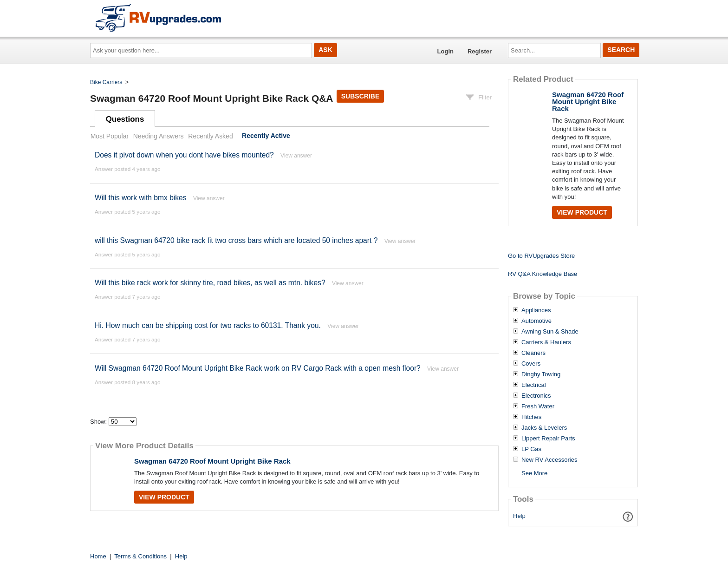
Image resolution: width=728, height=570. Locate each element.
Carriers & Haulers (546, 342)
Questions (125, 119)
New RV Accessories (549, 460)
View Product (164, 497)
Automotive (536, 321)
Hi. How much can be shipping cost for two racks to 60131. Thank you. (208, 325)
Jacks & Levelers (544, 428)
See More (534, 473)
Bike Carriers (106, 82)
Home (98, 556)
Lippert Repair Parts (548, 439)
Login (445, 51)
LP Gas (531, 449)
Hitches (531, 417)
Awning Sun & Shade (550, 332)
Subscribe (360, 96)
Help (519, 516)
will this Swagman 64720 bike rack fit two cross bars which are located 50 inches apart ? (236, 240)
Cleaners (533, 353)
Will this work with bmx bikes (141, 198)
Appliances (536, 310)
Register (480, 51)
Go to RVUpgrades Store (541, 256)
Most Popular (110, 136)
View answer (296, 156)
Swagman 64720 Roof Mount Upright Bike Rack (212, 461)
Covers (531, 364)
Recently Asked (210, 136)
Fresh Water (538, 406)
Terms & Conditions (140, 556)
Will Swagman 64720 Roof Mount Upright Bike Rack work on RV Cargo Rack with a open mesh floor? (258, 368)
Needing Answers (159, 136)
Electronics (536, 396)
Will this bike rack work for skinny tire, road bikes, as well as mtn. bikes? (210, 283)
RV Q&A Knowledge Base (543, 274)
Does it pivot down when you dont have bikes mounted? (184, 155)
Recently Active (266, 136)
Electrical (534, 385)
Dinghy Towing (541, 374)
